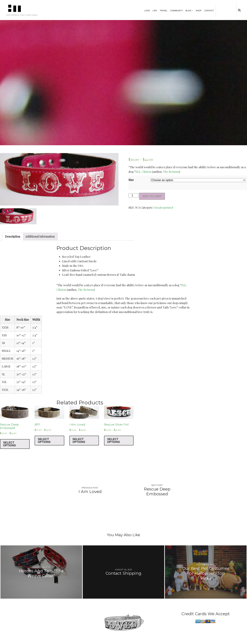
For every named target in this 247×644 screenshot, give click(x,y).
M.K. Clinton (143, 172)
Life (155, 11)
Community (176, 11)
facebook (225, 10)
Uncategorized (163, 208)
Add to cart (152, 196)
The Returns (171, 172)
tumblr (235, 10)
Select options (9, 444)
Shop (199, 11)
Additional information (40, 236)
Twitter (221, 10)
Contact (209, 11)
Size (131, 180)
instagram (230, 10)
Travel (164, 11)
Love (147, 11)
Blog (188, 11)
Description (13, 236)
